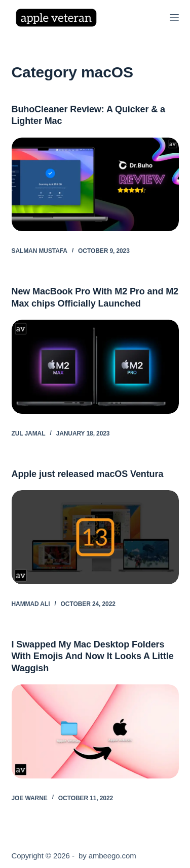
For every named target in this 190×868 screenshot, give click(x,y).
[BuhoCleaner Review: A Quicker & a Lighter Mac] (95, 185)
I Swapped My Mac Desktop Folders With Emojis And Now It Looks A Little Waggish (93, 656)
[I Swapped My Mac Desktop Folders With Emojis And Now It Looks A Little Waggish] (95, 731)
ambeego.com (112, 856)
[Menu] (174, 18)
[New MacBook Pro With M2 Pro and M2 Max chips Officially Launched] (95, 367)
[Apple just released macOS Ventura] (95, 537)
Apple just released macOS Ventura (88, 474)
